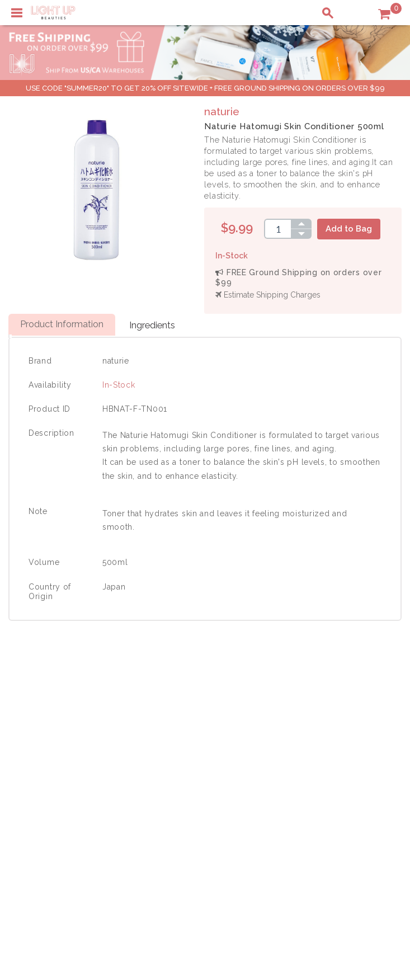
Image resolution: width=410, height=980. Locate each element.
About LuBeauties (197, 729)
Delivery (30, 729)
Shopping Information (342, 729)
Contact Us (36, 753)
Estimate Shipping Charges (268, 295)
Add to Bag (349, 229)
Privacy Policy (191, 741)
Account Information (339, 776)
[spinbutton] (277, 229)
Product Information (62, 324)
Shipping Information (340, 753)
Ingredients (152, 325)
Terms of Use (189, 753)
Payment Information (55, 741)
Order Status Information (347, 765)
